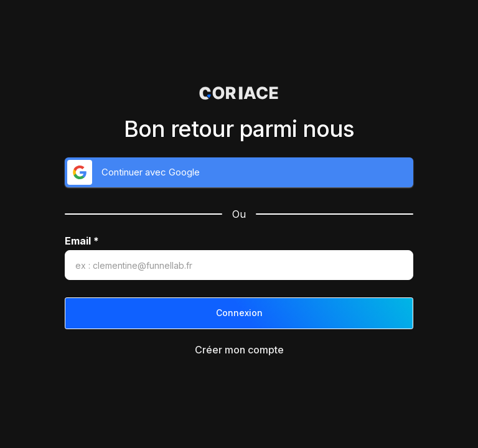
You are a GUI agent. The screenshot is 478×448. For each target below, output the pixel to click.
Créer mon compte (239, 350)
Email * (82, 241)
